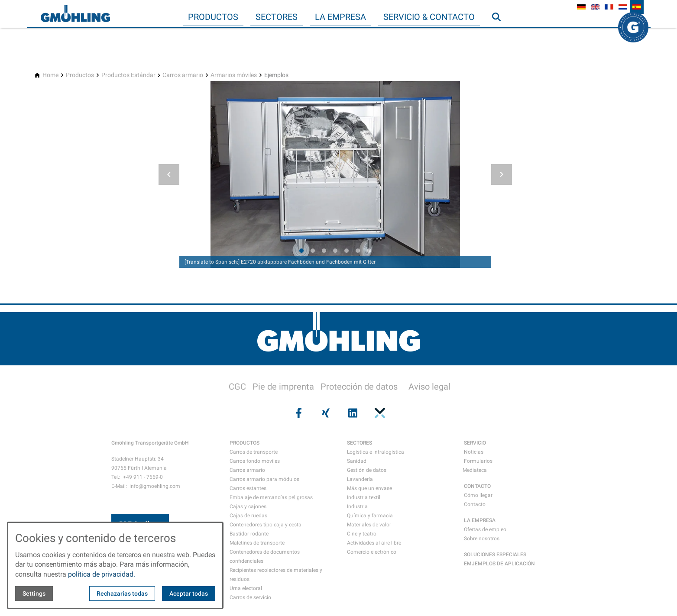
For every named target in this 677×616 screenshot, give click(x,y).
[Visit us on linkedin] (352, 413)
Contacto (475, 504)
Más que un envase (369, 488)
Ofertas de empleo (485, 529)
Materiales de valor (369, 525)
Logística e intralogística (376, 452)
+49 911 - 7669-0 (143, 477)
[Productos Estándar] (128, 75)
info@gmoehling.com (155, 486)
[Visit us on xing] (325, 413)
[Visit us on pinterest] (379, 413)
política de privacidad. (102, 574)
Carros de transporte (254, 452)
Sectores (277, 17)
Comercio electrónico (372, 552)
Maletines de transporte (257, 543)
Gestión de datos (367, 470)
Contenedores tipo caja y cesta (266, 525)
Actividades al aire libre (374, 543)
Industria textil (364, 497)
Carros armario (247, 470)
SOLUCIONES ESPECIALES (495, 555)
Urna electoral (246, 588)
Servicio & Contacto (429, 17)
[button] (169, 174)
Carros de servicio (250, 597)
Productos (213, 17)
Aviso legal (429, 387)
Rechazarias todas (122, 593)
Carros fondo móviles (255, 461)
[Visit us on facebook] (298, 413)
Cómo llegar (478, 495)
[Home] (50, 75)
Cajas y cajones (248, 506)
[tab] (301, 251)
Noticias (474, 452)
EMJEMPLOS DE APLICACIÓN (499, 564)
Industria (357, 506)
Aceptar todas (189, 593)
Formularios (478, 461)
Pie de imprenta (283, 387)
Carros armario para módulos (264, 479)
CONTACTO (477, 486)
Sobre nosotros (482, 539)
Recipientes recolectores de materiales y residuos (276, 575)
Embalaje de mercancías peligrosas (271, 497)
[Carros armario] (183, 75)
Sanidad (357, 461)
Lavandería (360, 479)
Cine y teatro (362, 534)
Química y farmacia (370, 516)
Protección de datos (359, 387)
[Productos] (80, 75)
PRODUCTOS (245, 443)
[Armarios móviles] (234, 75)
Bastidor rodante (249, 534)
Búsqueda (500, 34)
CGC (237, 387)
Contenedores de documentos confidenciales (265, 556)
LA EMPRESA (480, 520)
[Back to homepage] (75, 14)
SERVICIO (475, 443)
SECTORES (360, 443)
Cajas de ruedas (248, 516)
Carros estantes (248, 488)
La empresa (340, 17)
